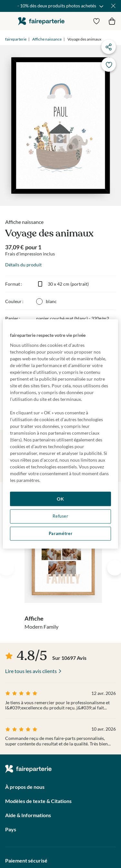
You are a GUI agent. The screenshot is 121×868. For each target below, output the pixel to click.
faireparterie (41, 21)
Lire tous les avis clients (31, 671)
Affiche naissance (47, 39)
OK (60, 499)
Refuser (60, 516)
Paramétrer (60, 534)
